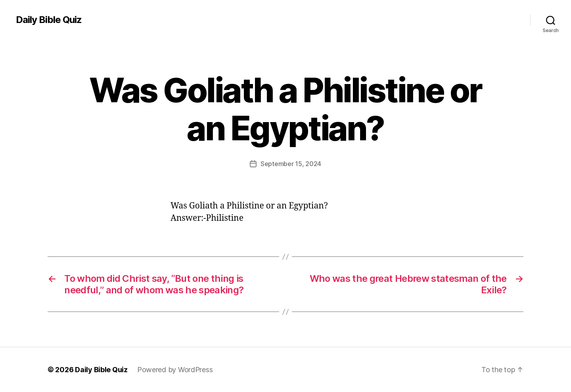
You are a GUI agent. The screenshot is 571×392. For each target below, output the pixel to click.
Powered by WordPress (175, 370)
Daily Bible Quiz (49, 20)
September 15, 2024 (291, 164)
